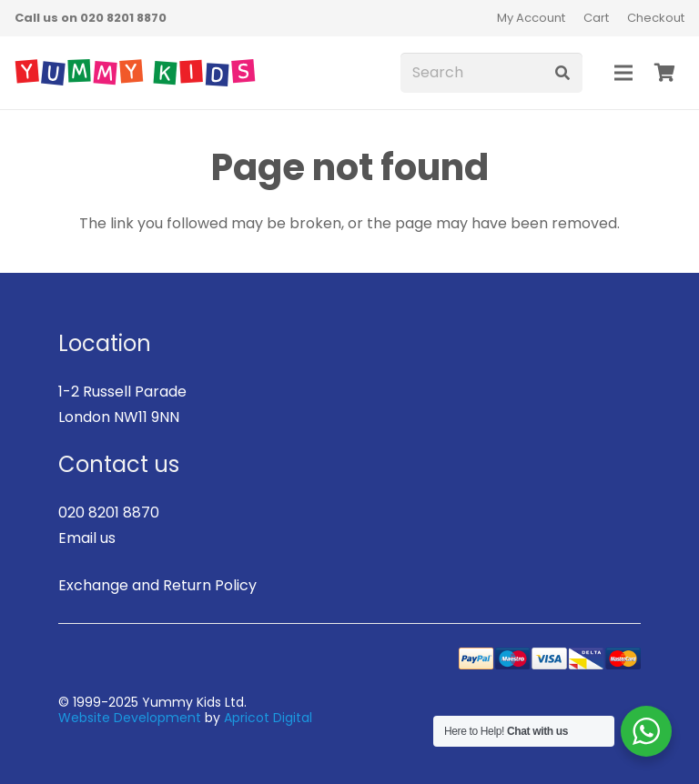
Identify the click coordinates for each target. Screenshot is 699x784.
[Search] (491, 73)
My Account (531, 18)
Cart (596, 18)
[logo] (135, 73)
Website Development (130, 718)
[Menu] (623, 73)
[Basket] (664, 73)
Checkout (656, 18)
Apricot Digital (268, 718)
